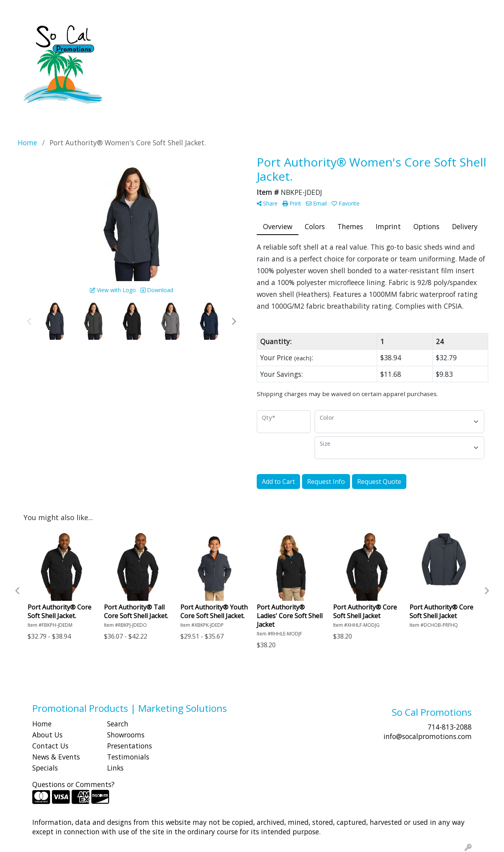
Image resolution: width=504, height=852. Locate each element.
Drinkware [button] (249, 35)
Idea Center (144, 9)
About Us (47, 735)
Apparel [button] (142, 35)
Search (356, 9)
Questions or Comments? (73, 784)
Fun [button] (284, 35)
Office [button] (393, 35)
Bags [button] (212, 35)
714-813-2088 (450, 727)
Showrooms (126, 735)
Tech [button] (422, 35)
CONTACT (107, 9)
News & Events (56, 757)
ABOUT (43, 9)
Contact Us (50, 746)
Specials (45, 768)
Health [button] (359, 35)
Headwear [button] (319, 35)
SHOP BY (73, 9)
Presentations (130, 746)
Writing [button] (455, 35)
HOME (17, 9)
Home (42, 724)
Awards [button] (179, 35)
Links (115, 768)
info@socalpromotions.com (428, 736)
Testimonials (128, 757)
